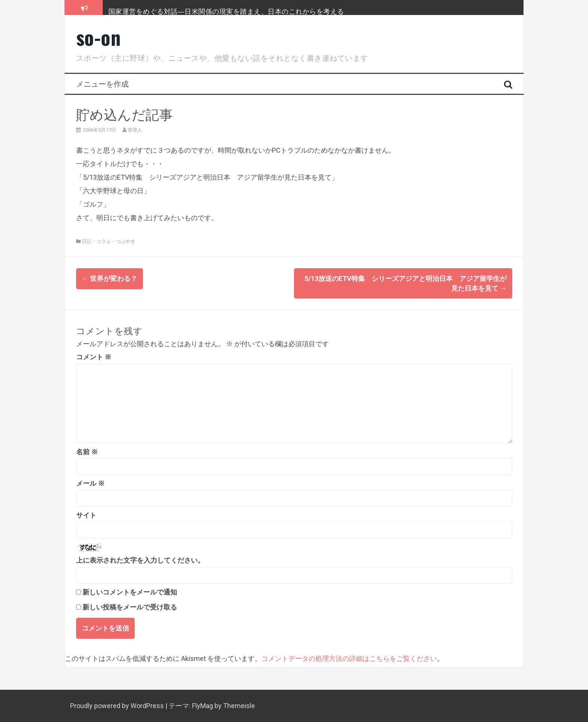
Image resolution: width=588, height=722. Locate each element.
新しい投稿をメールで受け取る (130, 607)
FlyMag (202, 706)
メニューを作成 (102, 83)
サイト (86, 515)
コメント (94, 357)
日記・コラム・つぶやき (109, 241)
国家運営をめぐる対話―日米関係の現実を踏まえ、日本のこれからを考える (226, 11)
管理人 (135, 130)
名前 (87, 452)
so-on (99, 37)
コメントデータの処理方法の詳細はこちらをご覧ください (349, 658)
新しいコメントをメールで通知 (130, 592)
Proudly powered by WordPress (118, 706)
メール (90, 483)
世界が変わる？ (109, 278)
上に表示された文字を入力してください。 (140, 560)
